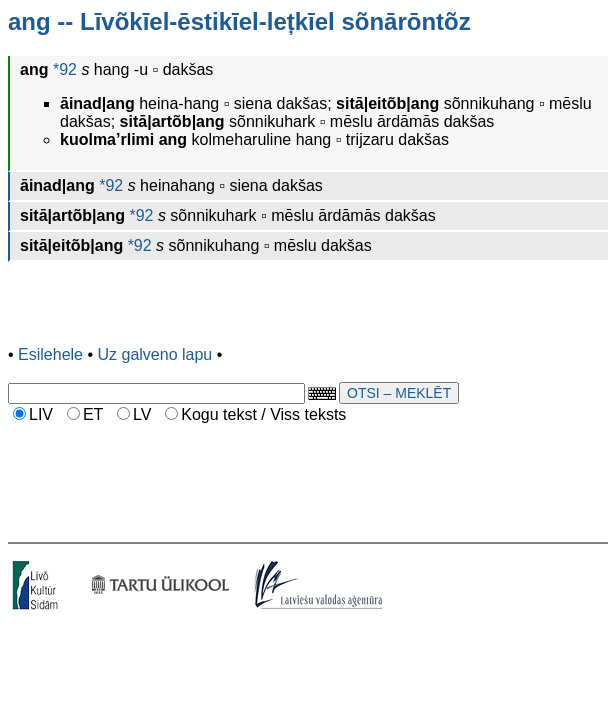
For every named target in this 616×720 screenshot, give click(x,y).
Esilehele (50, 354)
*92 (62, 69)
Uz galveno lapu (154, 354)
